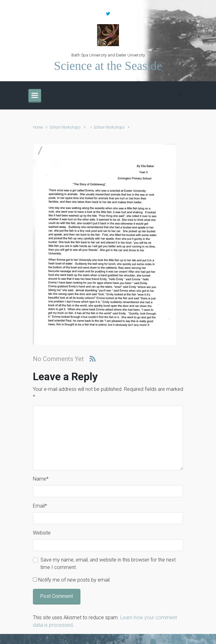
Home (38, 127)
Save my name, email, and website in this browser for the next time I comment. (108, 564)
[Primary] (35, 95)
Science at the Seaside (108, 66)
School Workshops (65, 127)
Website (42, 533)
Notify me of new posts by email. (75, 580)
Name (41, 479)
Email (40, 506)
